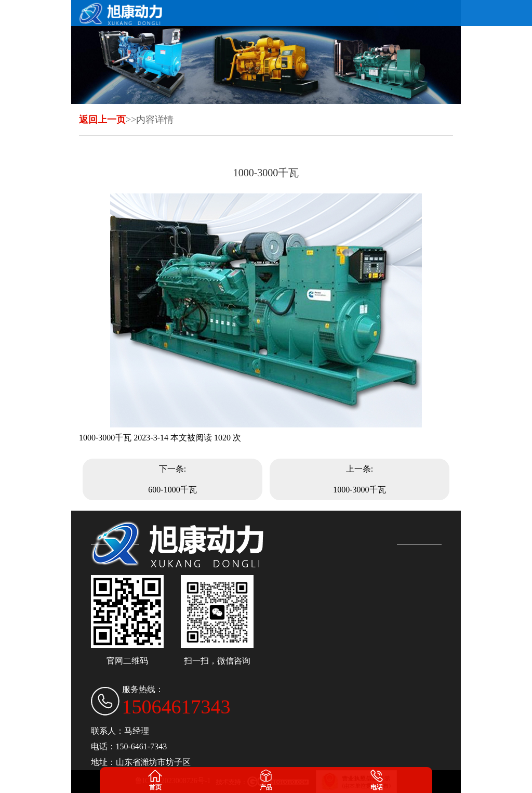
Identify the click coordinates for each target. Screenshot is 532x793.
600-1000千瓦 (172, 490)
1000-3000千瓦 (359, 490)
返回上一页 (102, 120)
